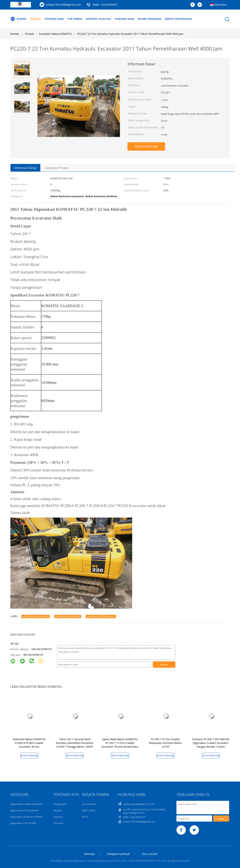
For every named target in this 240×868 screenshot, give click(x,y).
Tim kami (58, 823)
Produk (35, 19)
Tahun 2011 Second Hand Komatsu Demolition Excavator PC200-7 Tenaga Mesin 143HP (75, 743)
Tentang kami (54, 19)
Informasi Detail (25, 168)
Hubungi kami (125, 19)
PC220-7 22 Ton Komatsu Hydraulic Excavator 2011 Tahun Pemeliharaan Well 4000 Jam (130, 34)
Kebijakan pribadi (118, 854)
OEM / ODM (89, 810)
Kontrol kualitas (99, 19)
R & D (85, 817)
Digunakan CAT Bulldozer (25, 810)
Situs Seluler (150, 854)
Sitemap (89, 854)
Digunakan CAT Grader (23, 823)
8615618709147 (34, 655)
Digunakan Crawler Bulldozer (27, 804)
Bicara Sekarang (150, 19)
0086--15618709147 (105, 5)
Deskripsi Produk (57, 168)
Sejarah (57, 810)
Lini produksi (89, 804)
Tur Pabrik (75, 19)
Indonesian (220, 5)
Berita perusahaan (179, 19)
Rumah (18, 19)
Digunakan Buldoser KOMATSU (28, 817)
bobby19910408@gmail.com (63, 5)
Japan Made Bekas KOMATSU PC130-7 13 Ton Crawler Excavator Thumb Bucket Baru (120, 743)
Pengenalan (60, 804)
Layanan (58, 817)
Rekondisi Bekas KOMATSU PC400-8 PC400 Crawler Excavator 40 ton (29, 743)
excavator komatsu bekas (35, 616)
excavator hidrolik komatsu (101, 616)
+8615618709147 (41, 649)
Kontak (164, 665)
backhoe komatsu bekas (68, 616)
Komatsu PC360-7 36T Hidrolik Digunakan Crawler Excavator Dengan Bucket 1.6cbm (211, 743)
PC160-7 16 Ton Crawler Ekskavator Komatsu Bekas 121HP (165, 743)
